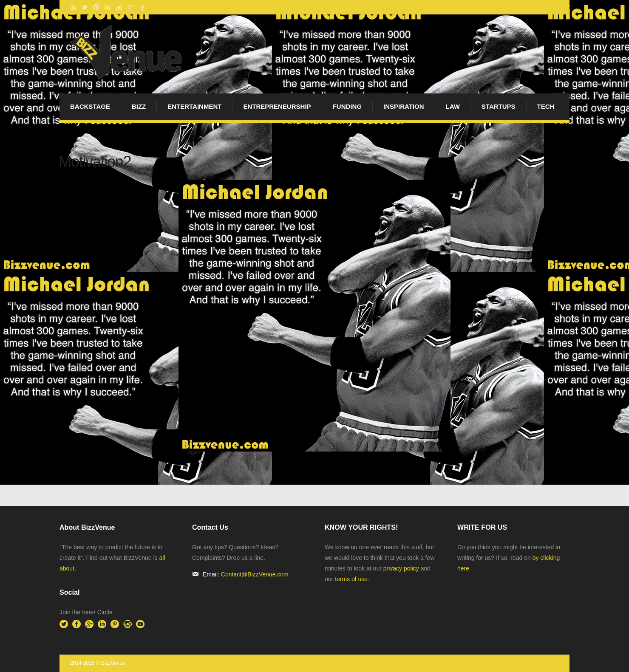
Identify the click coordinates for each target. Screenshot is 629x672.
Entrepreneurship (277, 106)
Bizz (139, 106)
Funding (347, 106)
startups (499, 106)
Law (453, 106)
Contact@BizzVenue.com (255, 574)
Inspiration (404, 106)
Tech (546, 106)
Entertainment (194, 106)
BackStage (90, 106)
